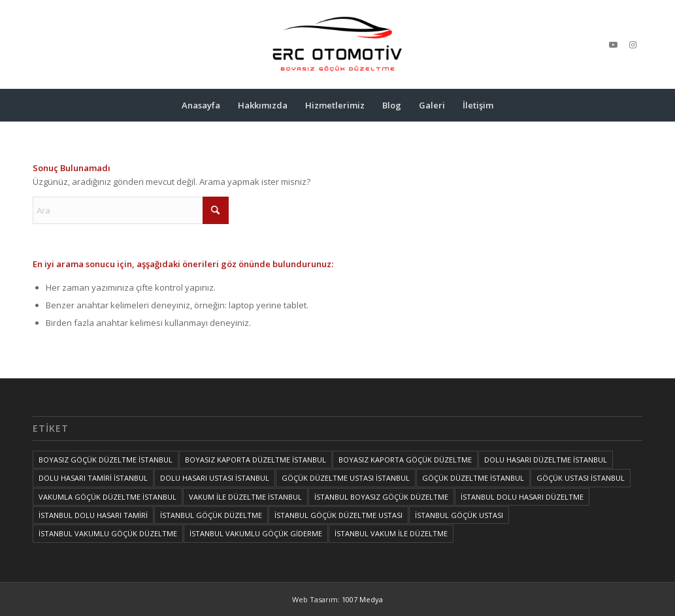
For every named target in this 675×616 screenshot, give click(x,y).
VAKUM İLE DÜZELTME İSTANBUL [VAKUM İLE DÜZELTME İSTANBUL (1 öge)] (245, 497)
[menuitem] (201, 105)
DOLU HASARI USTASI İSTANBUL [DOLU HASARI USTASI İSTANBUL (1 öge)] (215, 478)
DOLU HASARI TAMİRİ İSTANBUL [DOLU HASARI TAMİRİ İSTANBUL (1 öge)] (93, 478)
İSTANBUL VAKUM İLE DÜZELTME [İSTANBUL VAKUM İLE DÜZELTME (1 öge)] (391, 533)
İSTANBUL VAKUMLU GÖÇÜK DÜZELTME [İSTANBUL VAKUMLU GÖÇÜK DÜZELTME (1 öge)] (108, 533)
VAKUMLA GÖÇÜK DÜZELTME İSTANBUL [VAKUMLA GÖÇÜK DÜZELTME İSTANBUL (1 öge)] (107, 497)
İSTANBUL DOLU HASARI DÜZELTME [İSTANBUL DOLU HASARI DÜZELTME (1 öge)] (522, 497)
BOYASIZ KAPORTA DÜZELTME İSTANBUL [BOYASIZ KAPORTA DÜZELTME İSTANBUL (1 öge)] (255, 460)
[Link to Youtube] (613, 44)
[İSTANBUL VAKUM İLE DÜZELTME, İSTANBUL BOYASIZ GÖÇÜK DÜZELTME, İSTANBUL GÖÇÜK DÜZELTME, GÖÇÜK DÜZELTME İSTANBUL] (337, 44)
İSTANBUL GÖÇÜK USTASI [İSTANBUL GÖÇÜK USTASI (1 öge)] (459, 515)
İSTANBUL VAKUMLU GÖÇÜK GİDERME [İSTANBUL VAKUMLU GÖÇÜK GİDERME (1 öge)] (256, 533)
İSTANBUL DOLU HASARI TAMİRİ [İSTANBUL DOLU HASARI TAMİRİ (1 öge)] (93, 515)
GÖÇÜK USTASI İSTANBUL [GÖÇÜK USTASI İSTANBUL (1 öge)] (581, 478)
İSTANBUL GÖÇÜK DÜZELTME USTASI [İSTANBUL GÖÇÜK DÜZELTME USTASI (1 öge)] (338, 515)
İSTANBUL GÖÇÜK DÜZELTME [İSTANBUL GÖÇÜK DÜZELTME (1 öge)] (211, 515)
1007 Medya (362, 599)
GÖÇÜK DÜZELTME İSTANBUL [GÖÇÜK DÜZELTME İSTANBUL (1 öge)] (473, 478)
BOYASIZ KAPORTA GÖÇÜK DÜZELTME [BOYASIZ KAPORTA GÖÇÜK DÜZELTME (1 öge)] (405, 460)
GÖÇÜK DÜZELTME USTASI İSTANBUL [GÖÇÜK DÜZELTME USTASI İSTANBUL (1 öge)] (346, 478)
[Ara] (131, 210)
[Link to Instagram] (633, 44)
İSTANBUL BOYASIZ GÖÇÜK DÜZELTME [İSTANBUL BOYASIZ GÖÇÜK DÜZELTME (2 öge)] (381, 497)
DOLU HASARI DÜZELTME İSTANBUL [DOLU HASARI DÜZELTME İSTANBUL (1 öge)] (546, 460)
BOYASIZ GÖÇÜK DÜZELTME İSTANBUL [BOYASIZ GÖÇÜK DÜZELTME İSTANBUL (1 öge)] (106, 460)
